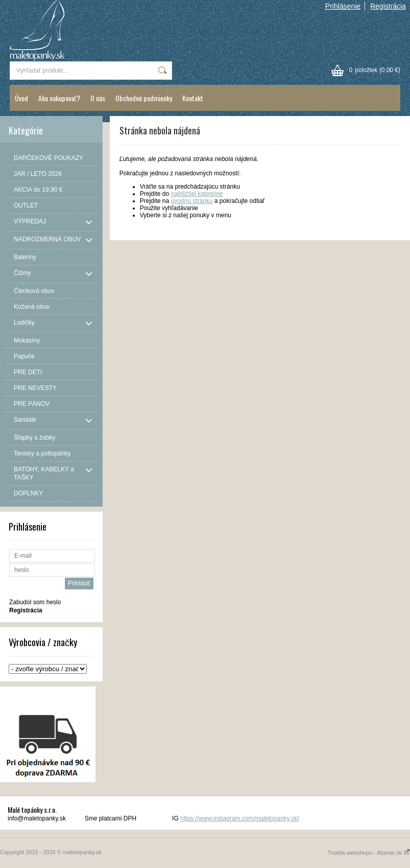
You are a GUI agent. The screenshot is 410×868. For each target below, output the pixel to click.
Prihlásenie (343, 6)
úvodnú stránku (191, 201)
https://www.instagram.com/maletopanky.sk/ (240, 818)
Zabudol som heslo (35, 602)
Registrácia (388, 6)
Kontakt (193, 98)
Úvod (21, 98)
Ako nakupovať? (59, 98)
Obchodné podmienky (144, 98)
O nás (98, 98)
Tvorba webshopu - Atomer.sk (369, 853)
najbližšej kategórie (197, 194)
